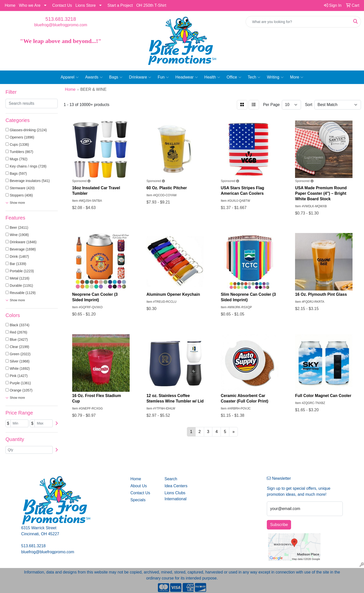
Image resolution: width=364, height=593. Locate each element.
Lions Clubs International (176, 496)
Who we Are (30, 5)
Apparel (70, 77)
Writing (275, 77)
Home (10, 5)
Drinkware (140, 77)
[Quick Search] (298, 22)
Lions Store (86, 5)
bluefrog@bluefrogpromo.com (61, 25)
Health (212, 77)
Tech (254, 77)
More (297, 77)
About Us (139, 486)
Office (234, 77)
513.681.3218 (61, 19)
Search (171, 479)
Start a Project (120, 5)
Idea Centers (176, 486)
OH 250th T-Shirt (151, 5)
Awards (94, 77)
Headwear (187, 77)
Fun (163, 77)
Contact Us (62, 5)
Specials (138, 500)
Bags (116, 77)
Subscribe (279, 525)
